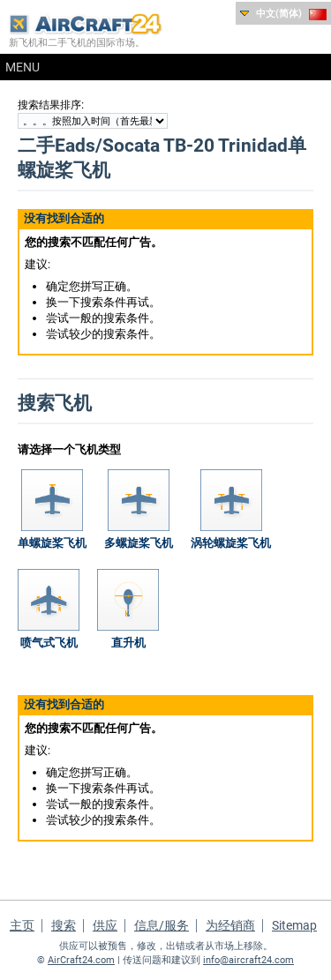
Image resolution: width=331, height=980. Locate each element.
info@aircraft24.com (248, 960)
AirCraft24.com (81, 960)
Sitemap (294, 925)
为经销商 (230, 925)
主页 (22, 925)
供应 (105, 925)
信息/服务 (162, 925)
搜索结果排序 (49, 105)
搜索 (64, 925)
